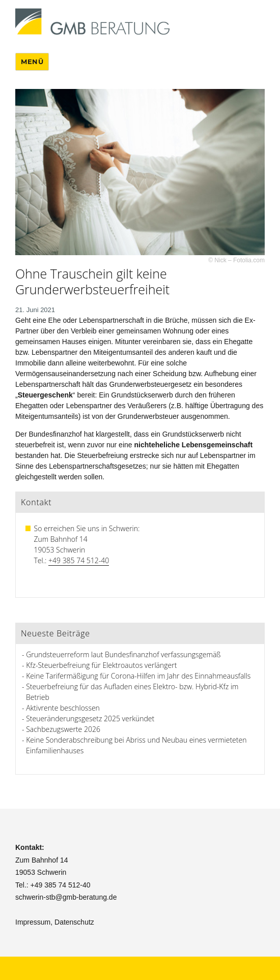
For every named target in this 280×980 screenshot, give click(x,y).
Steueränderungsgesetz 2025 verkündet (90, 718)
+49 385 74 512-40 (79, 560)
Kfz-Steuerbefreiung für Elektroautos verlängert (101, 665)
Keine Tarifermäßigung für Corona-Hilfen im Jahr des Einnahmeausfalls (138, 676)
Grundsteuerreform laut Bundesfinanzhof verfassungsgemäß (123, 654)
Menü (32, 62)
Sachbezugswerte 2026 (63, 729)
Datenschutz (74, 922)
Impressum (33, 922)
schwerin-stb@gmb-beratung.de (66, 897)
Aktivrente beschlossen (63, 708)
